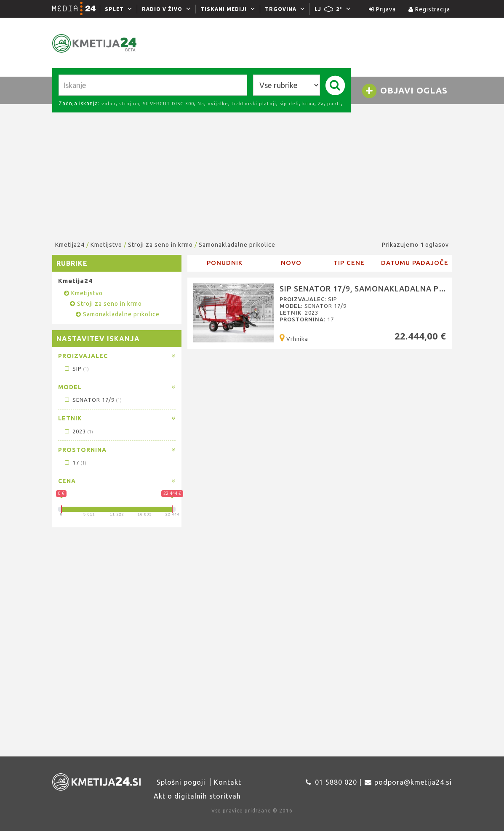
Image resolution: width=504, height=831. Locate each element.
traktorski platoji (254, 104)
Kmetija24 (70, 245)
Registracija (429, 9)
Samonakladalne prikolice (237, 245)
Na (201, 104)
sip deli (289, 104)
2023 (79, 431)
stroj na (129, 104)
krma (308, 104)
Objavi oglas (404, 91)
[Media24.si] (76, 9)
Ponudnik (225, 263)
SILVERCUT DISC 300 (168, 104)
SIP (76, 369)
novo (291, 263)
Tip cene (349, 263)
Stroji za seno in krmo (160, 245)
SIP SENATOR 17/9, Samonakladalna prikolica (377, 289)
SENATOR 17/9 (93, 400)
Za (321, 104)
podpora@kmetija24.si (413, 782)
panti (334, 104)
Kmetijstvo (106, 245)
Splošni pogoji (181, 782)
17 (75, 462)
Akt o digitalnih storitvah (197, 796)
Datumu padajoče (415, 263)
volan (109, 104)
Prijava (382, 9)
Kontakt (228, 782)
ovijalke (218, 104)
